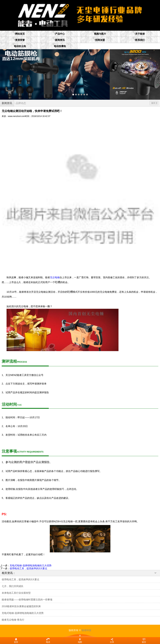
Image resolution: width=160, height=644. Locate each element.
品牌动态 (21, 103)
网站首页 (20, 34)
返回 (154, 103)
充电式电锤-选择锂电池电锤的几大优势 (31, 565)
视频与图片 (100, 34)
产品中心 (60, 34)
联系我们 (140, 40)
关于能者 (140, 34)
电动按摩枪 (60, 46)
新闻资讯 (60, 40)
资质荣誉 (20, 40)
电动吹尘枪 (20, 46)
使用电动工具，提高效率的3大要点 (28, 568)
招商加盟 (100, 40)
